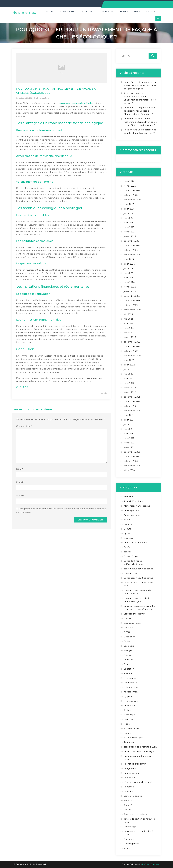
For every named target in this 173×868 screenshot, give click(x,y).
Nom (20, 469)
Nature (151, 12)
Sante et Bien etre (133, 796)
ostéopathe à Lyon (133, 738)
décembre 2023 (132, 296)
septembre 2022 (132, 356)
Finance (124, 12)
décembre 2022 (132, 342)
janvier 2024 (130, 291)
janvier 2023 (130, 337)
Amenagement (132, 515)
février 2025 (130, 232)
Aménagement (132, 510)
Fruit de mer (130, 678)
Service (127, 810)
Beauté (128, 529)
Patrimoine (129, 742)
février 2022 (130, 388)
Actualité (128, 497)
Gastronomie (67, 12)
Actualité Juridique (133, 501)
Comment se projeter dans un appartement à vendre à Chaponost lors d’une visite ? (139, 111)
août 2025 (129, 204)
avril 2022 (128, 378)
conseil (127, 552)
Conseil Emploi (131, 556)
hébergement (131, 687)
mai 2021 (128, 429)
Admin (104, 393)
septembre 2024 (132, 255)
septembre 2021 (132, 411)
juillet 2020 (129, 470)
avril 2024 (129, 278)
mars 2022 (129, 383)
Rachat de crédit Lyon (135, 764)
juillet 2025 (129, 209)
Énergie (128, 655)
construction (130, 573)
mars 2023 (129, 328)
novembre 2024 (132, 245)
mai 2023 (128, 319)
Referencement (132, 773)
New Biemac (24, 12)
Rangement (130, 768)
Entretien (128, 660)
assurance (129, 524)
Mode (138, 12)
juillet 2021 (129, 420)
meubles (128, 719)
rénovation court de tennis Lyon (140, 782)
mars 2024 (129, 282)
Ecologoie (107, 12)
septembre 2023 (132, 310)
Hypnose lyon (131, 701)
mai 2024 (128, 273)
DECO (127, 632)
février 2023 (130, 333)
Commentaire (24, 426)
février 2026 (130, 186)
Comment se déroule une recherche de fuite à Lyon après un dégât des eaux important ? (140, 122)
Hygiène (128, 696)
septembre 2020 (132, 466)
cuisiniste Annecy (132, 623)
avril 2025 (128, 223)
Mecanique (129, 715)
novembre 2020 (132, 456)
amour (127, 520)
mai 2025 (128, 218)
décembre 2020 (132, 452)
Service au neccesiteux (135, 814)
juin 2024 (128, 268)
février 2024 (130, 287)
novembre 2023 (132, 301)
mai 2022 (128, 374)
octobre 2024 (131, 250)
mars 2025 (129, 227)
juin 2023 (128, 314)
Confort (128, 547)
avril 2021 (128, 434)
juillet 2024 (129, 264)
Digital (49, 12)
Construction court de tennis (138, 578)
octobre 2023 (131, 305)
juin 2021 (128, 424)
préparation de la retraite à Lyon (140, 747)
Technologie (130, 827)
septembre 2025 (132, 200)
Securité (128, 800)
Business (128, 538)
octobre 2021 (130, 406)
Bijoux (127, 533)
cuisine (127, 618)
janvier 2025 (130, 236)
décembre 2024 (132, 241)
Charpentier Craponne (135, 543)
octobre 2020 (131, 461)
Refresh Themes (151, 864)
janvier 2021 (130, 447)
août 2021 (129, 415)
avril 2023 (128, 323)
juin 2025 (128, 213)
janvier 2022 (130, 392)
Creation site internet (134, 614)
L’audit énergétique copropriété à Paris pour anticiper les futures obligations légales (140, 85)
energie (128, 650)
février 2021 (129, 443)
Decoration (88, 12)
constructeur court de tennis (138, 569)
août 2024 (129, 259)
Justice (127, 710)
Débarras (128, 628)
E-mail (20, 482)
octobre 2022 (131, 351)
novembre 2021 (132, 401)
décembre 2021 (132, 397)
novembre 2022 (132, 346)
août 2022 (129, 360)
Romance (129, 787)
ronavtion (129, 791)
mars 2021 (129, 438)
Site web (21, 495)
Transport (129, 839)
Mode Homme (131, 728)
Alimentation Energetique (137, 506)
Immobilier (129, 706)
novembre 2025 (132, 190)
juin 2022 (128, 369)
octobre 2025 (131, 195)
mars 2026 (129, 181)
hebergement (131, 692)
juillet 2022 (129, 365)
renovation (44, 98)
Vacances (129, 848)
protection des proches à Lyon (139, 751)
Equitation (129, 669)
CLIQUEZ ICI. (23, 387)
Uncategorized (131, 844)
